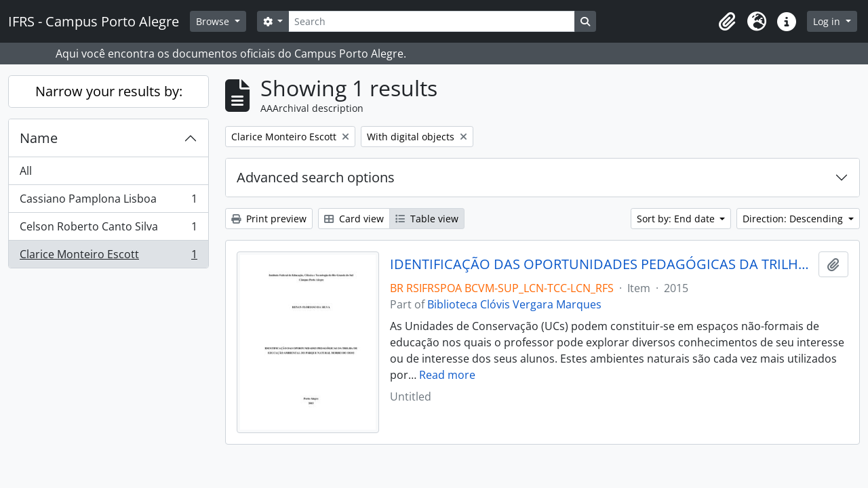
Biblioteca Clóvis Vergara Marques (514, 304)
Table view (427, 219)
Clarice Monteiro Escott (108, 257)
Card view (354, 219)
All (26, 171)
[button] (727, 22)
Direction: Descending (794, 219)
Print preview (269, 219)
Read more (447, 375)
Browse (214, 21)
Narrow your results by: (109, 91)
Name (39, 138)
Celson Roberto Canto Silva (108, 229)
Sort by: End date (677, 219)
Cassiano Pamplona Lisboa (108, 202)
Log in (828, 21)
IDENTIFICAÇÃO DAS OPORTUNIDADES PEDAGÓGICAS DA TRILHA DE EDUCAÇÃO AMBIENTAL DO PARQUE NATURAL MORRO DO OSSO (602, 264)
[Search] (431, 21)
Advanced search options (316, 177)
